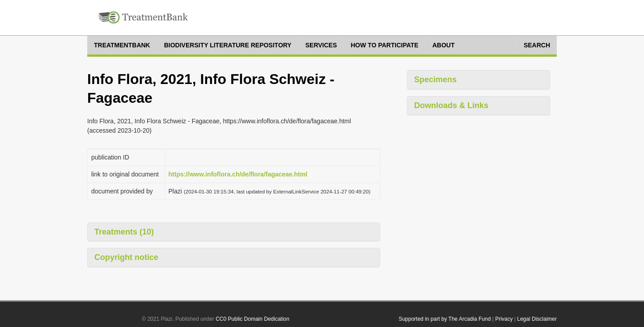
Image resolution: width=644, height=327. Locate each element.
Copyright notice (126, 257)
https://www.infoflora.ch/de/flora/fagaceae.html (238, 174)
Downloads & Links (451, 105)
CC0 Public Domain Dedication (252, 319)
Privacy (504, 319)
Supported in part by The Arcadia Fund (445, 319)
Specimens (435, 80)
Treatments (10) (124, 232)
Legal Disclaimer (537, 319)
